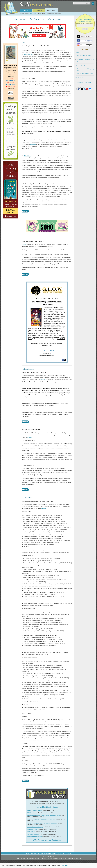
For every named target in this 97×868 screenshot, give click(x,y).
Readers (39, 10)
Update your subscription (65, 853)
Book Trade (52, 10)
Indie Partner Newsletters (54, 14)
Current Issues (49, 858)
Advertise (31, 858)
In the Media (56, 858)
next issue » (51, 849)
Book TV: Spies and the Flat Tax (85, 73)
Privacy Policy (78, 858)
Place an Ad (42, 14)
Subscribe (62, 858)
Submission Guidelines (40, 858)
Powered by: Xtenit (48, 862)
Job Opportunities (69, 858)
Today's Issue (24, 14)
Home (26, 10)
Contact (27, 858)
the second (33, 144)
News (77, 52)
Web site (42, 380)
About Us (22, 858)
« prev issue (43, 849)
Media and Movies (81, 66)
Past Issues (33, 14)
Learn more (64, 866)
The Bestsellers (80, 78)
